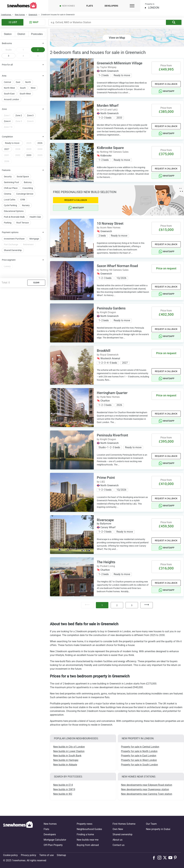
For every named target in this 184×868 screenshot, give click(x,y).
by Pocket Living (106, 566)
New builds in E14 (63, 785)
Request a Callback (166, 84)
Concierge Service (25, 194)
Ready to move (12, 143)
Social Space (23, 177)
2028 (18, 149)
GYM (23, 200)
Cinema (8, 194)
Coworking (28, 188)
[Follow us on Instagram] (160, 858)
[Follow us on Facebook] (155, 857)
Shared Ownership (13, 250)
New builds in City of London (69, 747)
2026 (40, 143)
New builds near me (88, 840)
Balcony (28, 182)
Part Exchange (11, 244)
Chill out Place (11, 188)
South (23, 88)
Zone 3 (30, 115)
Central (7, 82)
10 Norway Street (110, 224)
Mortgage (34, 239)
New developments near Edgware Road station (147, 785)
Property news (85, 824)
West (33, 88)
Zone (4, 109)
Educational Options (14, 211)
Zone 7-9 (8, 127)
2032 (18, 155)
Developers (111, 6)
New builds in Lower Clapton (69, 751)
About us (117, 840)
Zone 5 (19, 121)
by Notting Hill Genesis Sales (113, 152)
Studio (9, 50)
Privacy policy (29, 855)
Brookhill (104, 351)
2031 (7, 155)
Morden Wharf (108, 106)
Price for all (7, 65)
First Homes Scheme (124, 824)
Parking (8, 223)
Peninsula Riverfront (112, 435)
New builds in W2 (63, 794)
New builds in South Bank (67, 756)
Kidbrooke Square (110, 148)
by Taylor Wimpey (107, 67)
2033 (29, 155)
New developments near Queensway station (145, 789)
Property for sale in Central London (140, 747)
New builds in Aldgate (65, 765)
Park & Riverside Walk (14, 217)
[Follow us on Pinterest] (177, 858)
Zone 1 (7, 115)
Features (6, 170)
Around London (11, 99)
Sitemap (61, 855)
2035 (40, 155)
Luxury (7, 266)
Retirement (28, 244)
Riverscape (105, 520)
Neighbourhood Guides (89, 829)
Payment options (10, 232)
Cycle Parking (10, 205)
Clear (36, 283)
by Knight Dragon (106, 312)
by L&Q (101, 482)
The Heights (106, 562)
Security (8, 177)
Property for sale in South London (139, 765)
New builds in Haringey (66, 760)
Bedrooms (7, 43)
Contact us (119, 845)
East (18, 82)
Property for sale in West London (139, 760)
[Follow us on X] (166, 858)
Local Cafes (10, 200)
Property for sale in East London (139, 756)
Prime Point (106, 478)
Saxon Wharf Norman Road (117, 266)
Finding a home (85, 834)
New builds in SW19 (64, 789)
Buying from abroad (88, 845)
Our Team (151, 824)
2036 (7, 161)
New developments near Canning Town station (147, 794)
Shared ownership (122, 834)
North (28, 82)
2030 (40, 149)
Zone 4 (7, 121)
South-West (25, 94)
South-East (9, 94)
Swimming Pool (11, 182)
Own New (118, 829)
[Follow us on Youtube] (171, 858)
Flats (90, 6)
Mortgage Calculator (55, 840)
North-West (9, 88)
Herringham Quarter (112, 393)
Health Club (35, 217)
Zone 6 (30, 121)
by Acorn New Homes (109, 228)
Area (4, 76)
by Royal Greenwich (108, 355)
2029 (29, 149)
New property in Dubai (158, 829)
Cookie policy (10, 855)
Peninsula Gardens (111, 308)
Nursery (26, 205)
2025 (29, 143)
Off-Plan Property (53, 845)
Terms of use (46, 855)
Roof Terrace (23, 223)
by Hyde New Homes (108, 397)
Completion (7, 137)
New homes (68, 6)
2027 (7, 149)
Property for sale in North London (139, 751)
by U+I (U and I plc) (107, 110)
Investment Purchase (14, 239)
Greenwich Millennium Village (120, 63)
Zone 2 (19, 115)
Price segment (9, 260)
